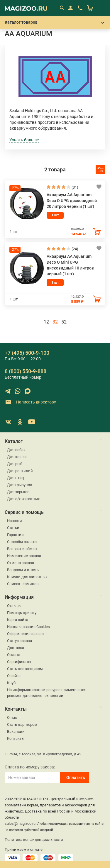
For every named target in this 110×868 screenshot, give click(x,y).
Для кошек (17, 457)
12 (46, 322)
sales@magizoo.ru (20, 823)
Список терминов (23, 584)
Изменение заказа (24, 556)
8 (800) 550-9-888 (26, 371)
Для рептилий (20, 471)
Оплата (14, 655)
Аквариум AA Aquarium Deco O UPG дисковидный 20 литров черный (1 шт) (72, 201)
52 (64, 322)
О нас (12, 717)
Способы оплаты (22, 542)
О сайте (14, 676)
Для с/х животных (23, 499)
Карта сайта (18, 620)
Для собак (16, 450)
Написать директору (30, 402)
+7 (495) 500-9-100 (27, 353)
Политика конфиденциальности (34, 840)
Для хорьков (18, 492)
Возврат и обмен (22, 549)
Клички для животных (27, 577)
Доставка (16, 648)
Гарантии (15, 535)
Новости (15, 521)
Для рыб (15, 464)
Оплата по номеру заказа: (30, 767)
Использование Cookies (28, 627)
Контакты (16, 739)
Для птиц (16, 478)
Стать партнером (22, 725)
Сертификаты (19, 662)
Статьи (13, 528)
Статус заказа (20, 641)
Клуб (11, 683)
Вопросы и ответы (23, 570)
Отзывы (14, 606)
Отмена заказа (21, 563)
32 (55, 322)
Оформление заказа (25, 634)
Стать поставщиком (25, 669)
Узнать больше (24, 140)
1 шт (55, 215)
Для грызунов (20, 485)
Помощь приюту (22, 613)
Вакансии (16, 732)
